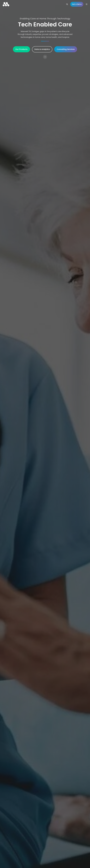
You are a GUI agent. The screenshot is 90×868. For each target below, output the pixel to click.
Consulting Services (66, 49)
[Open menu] (87, 4)
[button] (45, 57)
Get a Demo (77, 4)
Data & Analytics (42, 49)
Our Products (21, 49)
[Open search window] (67, 4)
